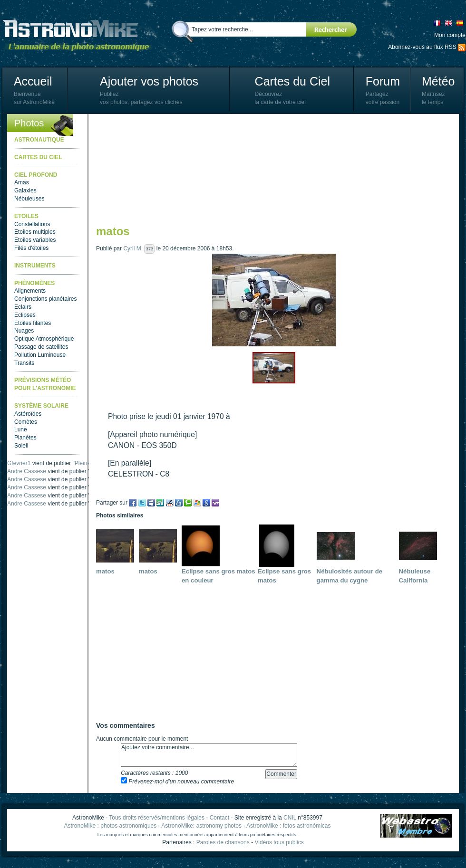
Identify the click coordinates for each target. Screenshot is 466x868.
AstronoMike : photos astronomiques (111, 826)
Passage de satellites (41, 347)
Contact (219, 818)
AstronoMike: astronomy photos (201, 826)
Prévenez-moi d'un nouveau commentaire (177, 782)
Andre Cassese (27, 471)
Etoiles (26, 216)
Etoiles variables (35, 240)
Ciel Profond (36, 175)
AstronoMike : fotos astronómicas (288, 826)
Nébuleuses (29, 199)
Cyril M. (133, 248)
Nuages (24, 331)
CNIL (290, 818)
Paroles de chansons (223, 842)
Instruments (35, 266)
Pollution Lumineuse (40, 355)
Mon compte (450, 35)
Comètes (26, 422)
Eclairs (23, 307)
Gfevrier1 (19, 463)
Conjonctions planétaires (45, 299)
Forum (383, 81)
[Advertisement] (144, 169)
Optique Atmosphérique (44, 339)
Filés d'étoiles (31, 248)
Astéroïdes (28, 414)
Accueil (33, 81)
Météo (438, 81)
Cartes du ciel (38, 157)
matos (105, 571)
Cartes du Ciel (292, 81)
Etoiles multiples (35, 232)
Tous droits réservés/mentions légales (157, 818)
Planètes (25, 438)
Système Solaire (41, 406)
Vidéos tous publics (279, 842)
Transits (24, 363)
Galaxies (25, 191)
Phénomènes (34, 283)
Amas (22, 182)
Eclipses (25, 315)
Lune (21, 429)
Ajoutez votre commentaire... (209, 755)
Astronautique (39, 140)
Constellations (32, 224)
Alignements (30, 291)
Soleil (21, 446)
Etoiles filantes (33, 323)
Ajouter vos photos (149, 81)
